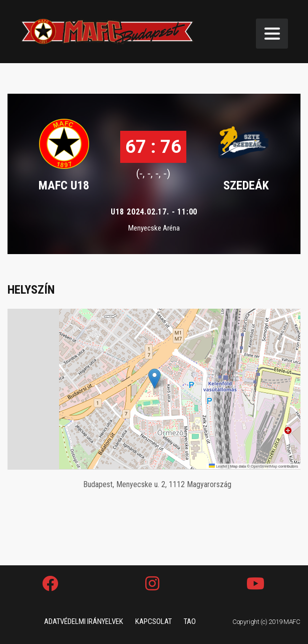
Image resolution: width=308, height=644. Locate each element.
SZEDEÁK (246, 185)
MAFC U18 (64, 185)
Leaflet (218, 466)
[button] (155, 379)
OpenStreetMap (264, 466)
